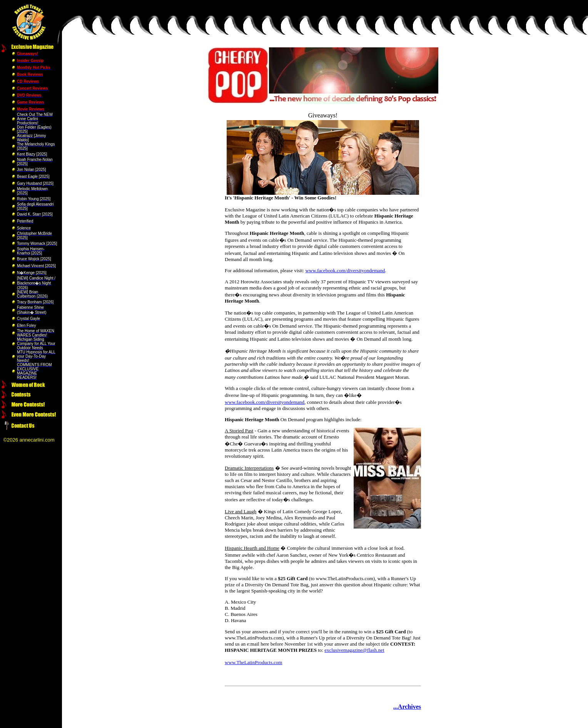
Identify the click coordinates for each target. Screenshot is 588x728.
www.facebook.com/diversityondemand (345, 270)
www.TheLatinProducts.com (253, 662)
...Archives (407, 707)
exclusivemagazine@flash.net (354, 650)
